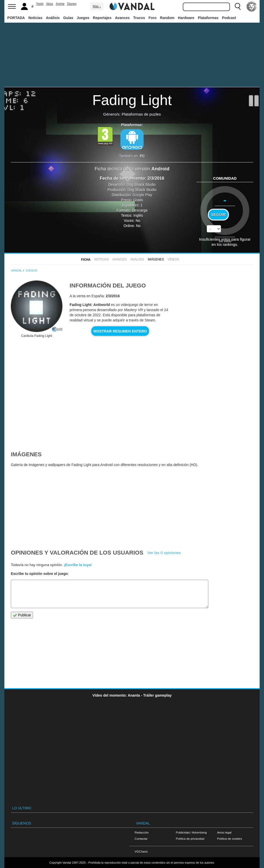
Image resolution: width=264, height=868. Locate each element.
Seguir (218, 215)
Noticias (35, 18)
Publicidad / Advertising (191, 832)
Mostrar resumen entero (120, 331)
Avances (122, 18)
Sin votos (225, 241)
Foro (152, 18)
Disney (72, 4)
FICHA (86, 260)
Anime (60, 4)
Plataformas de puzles (141, 114)
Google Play (142, 195)
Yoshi (40, 4)
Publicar (22, 615)
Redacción (142, 832)
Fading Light (132, 100)
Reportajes (102, 18)
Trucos (139, 18)
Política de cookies (230, 839)
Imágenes (156, 259)
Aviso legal (224, 832)
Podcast (229, 18)
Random (167, 18)
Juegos (83, 18)
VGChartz (141, 851)
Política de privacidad (190, 839)
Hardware (186, 18)
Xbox (50, 4)
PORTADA (16, 18)
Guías (68, 18)
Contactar (141, 839)
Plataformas (208, 18)
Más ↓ (97, 6)
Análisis (53, 18)
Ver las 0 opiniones (164, 553)
